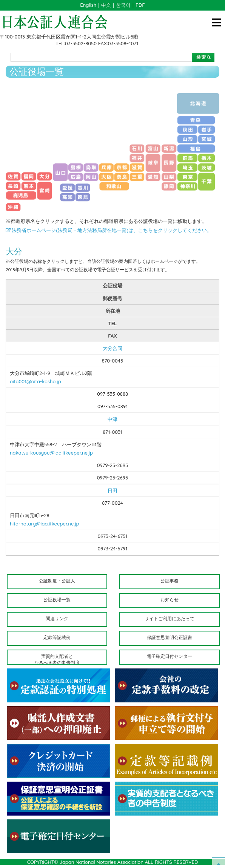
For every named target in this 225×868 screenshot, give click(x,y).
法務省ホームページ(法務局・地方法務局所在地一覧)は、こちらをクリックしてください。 (109, 230)
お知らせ (170, 600)
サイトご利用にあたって (170, 618)
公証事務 (170, 581)
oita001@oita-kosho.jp (35, 381)
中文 (106, 5)
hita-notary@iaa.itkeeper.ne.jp (45, 524)
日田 (112, 490)
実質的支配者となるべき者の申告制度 (57, 659)
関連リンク (57, 618)
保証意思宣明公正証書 (170, 637)
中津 (112, 419)
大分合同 (112, 348)
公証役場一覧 (57, 600)
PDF (140, 5)
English (88, 5)
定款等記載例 (57, 637)
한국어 (123, 5)
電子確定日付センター (170, 656)
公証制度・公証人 (57, 581)
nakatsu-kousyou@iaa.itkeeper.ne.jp (51, 453)
